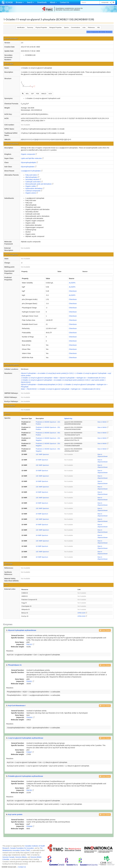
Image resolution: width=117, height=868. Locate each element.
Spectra (66, 28)
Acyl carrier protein (15, 814)
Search (30, 2)
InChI (50, 94)
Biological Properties (55, 28)
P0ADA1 (31, 717)
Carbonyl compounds (34, 191)
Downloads (42, 2)
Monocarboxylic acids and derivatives (39, 184)
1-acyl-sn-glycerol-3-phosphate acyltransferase (26, 738)
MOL (27, 94)
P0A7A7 (30, 644)
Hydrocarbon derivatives (35, 188)
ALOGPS (72, 283)
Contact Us (65, 2)
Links (84, 28)
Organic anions (32, 193)
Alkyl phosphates (32, 177)
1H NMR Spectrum (42, 460)
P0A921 (30, 681)
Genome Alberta (21, 857)
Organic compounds (29, 154)
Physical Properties (41, 28)
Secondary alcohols (33, 179)
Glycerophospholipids (29, 162)
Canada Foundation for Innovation (22, 848)
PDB (38, 94)
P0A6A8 (30, 826)
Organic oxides (32, 186)
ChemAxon (73, 291)
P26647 (30, 752)
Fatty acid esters (32, 175)
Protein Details (105, 630)
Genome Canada (8, 857)
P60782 (30, 790)
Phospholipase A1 (15, 665)
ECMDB (9, 2)
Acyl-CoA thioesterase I (17, 706)
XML (99, 28)
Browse (20, 2)
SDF (32, 94)
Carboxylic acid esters (34, 182)
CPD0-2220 (82, 613)
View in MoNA (103, 422)
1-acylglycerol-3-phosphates (32, 171)
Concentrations (76, 28)
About (53, 2)
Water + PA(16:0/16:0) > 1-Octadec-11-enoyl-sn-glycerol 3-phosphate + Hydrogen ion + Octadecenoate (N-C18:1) (61, 389)
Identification (21, 28)
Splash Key (68, 418)
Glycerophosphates (29, 167)
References (91, 28)
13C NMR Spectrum (42, 454)
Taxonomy (30, 28)
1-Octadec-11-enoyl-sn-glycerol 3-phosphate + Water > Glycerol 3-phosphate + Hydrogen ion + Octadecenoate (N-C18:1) (63, 378)
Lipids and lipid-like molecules (32, 158)
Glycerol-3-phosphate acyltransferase (22, 630)
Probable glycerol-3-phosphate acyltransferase (26, 776)
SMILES (44, 94)
